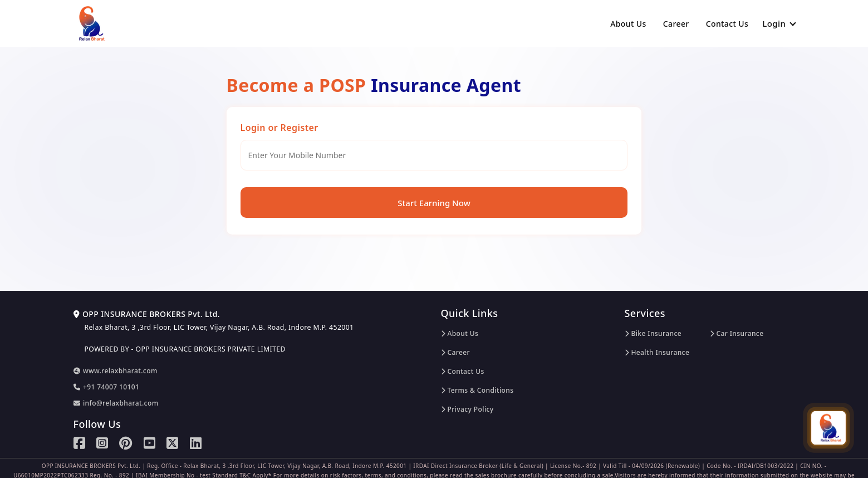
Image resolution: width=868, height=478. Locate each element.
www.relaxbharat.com (116, 371)
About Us (628, 24)
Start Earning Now (434, 203)
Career (676, 24)
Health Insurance (657, 352)
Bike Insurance (653, 333)
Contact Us (727, 24)
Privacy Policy (467, 409)
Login (779, 23)
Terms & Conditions (477, 390)
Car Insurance (737, 333)
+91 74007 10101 (107, 387)
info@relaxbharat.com (116, 403)
